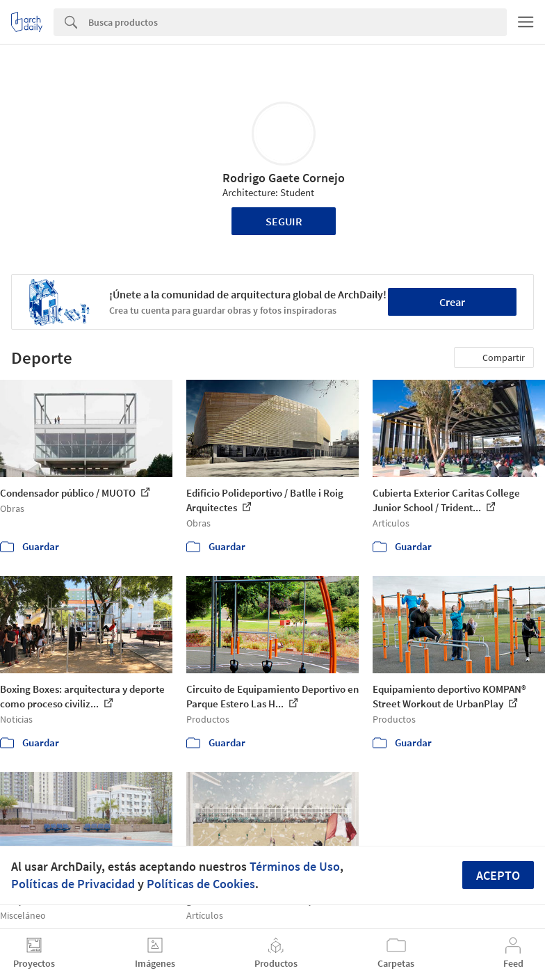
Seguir (284, 221)
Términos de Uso (295, 866)
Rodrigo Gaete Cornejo (284, 178)
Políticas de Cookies (201, 884)
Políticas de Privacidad (73, 884)
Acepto (498, 875)
